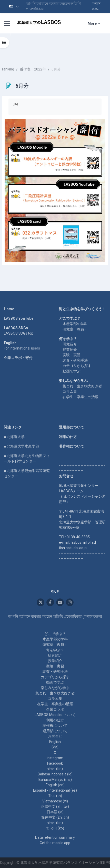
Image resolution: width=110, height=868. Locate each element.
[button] (14, 6)
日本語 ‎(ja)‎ (55, 812)
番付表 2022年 (33, 69)
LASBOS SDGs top (19, 333)
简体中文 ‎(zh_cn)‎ (55, 817)
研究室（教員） (75, 329)
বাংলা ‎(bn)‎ (55, 769)
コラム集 (70, 391)
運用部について (72, 427)
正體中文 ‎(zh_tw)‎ (55, 807)
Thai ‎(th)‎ (55, 796)
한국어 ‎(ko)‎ (55, 828)
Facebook (55, 763)
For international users (22, 348)
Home (9, 309)
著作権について (72, 446)
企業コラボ (55, 709)
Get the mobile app (55, 843)
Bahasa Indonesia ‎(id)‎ (55, 774)
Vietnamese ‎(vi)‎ (55, 801)
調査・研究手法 (75, 360)
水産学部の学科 (75, 324)
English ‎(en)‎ (55, 785)
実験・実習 (72, 355)
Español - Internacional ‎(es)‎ (55, 790)
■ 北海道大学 (14, 437)
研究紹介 (70, 344)
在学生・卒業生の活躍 (81, 397)
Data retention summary (55, 837)
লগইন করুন (96, 6)
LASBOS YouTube (19, 318)
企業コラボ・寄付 (18, 358)
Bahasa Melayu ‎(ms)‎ (55, 780)
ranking (8, 69)
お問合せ (55, 736)
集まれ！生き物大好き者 (82, 386)
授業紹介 (70, 350)
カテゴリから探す (77, 366)
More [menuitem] (92, 23)
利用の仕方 (68, 437)
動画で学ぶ (72, 371)
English (55, 742)
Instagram (55, 758)
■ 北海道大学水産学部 (21, 446)
